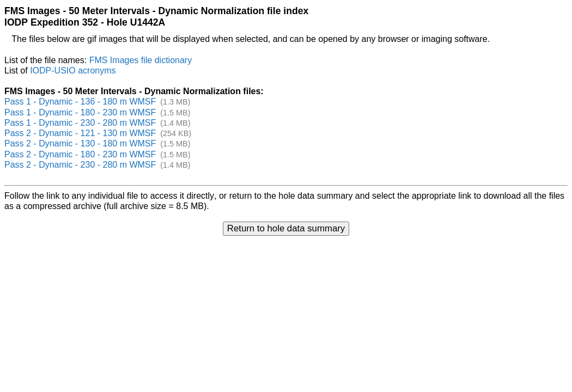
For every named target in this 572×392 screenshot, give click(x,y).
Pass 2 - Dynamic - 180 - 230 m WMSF (80, 154)
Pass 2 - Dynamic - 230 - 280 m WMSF (80, 165)
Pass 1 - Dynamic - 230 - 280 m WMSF (80, 123)
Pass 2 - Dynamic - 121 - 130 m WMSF (80, 133)
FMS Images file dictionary (141, 60)
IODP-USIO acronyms (73, 71)
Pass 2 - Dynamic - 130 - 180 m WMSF (80, 143)
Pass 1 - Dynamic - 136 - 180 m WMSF (80, 102)
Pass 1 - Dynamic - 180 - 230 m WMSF (80, 112)
